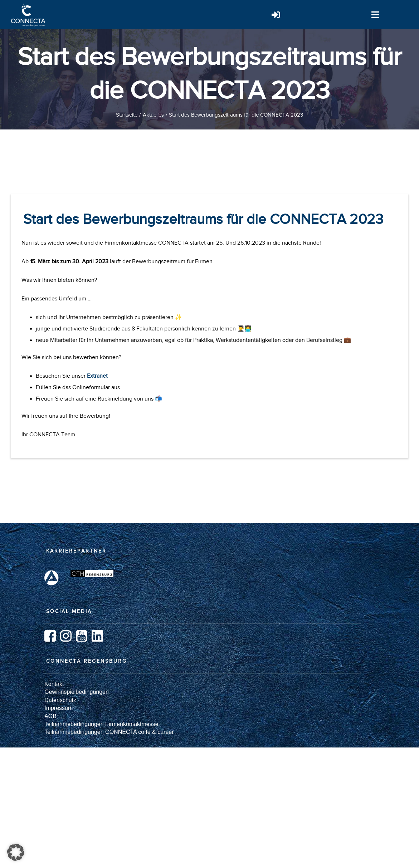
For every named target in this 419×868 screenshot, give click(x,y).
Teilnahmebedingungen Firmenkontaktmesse (101, 724)
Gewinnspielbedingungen (77, 692)
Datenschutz (60, 700)
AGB (50, 716)
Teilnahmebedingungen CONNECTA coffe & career (109, 732)
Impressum (59, 708)
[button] (16, 852)
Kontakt (54, 684)
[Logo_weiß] (29, 6)
